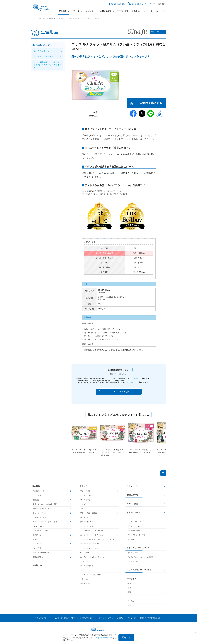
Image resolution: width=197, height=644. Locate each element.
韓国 (129, 592)
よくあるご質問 (133, 561)
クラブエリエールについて (138, 548)
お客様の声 (37, 565)
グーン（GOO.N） (87, 495)
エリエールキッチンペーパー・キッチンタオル (97, 539)
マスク (35, 539)
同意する (126, 637)
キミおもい (84, 579)
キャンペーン (91, 11)
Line (151, 114)
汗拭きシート (38, 544)
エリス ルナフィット (43, 51)
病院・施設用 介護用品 (41, 553)
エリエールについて (157, 11)
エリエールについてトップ (137, 526)
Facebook (133, 114)
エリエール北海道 (87, 566)
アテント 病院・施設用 (89, 513)
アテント (84, 509)
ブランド (83, 486)
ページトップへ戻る (163, 473)
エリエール (41, 7)
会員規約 (120, 618)
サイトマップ (131, 618)
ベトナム (131, 601)
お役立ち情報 (133, 495)
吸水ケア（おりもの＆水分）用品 (45, 504)
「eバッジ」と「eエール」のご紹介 (141, 557)
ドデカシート (85, 570)
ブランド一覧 (85, 491)
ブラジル (131, 605)
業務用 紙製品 (38, 557)
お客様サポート (138, 11)
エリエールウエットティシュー (92, 548)
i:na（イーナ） (86, 553)
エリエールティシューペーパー (92, 531)
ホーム (33, 18)
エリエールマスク (87, 526)
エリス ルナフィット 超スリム (47, 56)
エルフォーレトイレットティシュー (93, 557)
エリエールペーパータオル (90, 544)
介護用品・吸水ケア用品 (42, 509)
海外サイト (132, 579)
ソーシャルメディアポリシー (84, 618)
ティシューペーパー (40, 513)
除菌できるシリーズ (88, 522)
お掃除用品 (37, 535)
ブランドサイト (157, 32)
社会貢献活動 (132, 539)
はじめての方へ (133, 553)
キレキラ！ (84, 517)
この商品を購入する (150, 103)
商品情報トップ (39, 491)
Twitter (142, 114)
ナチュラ (84, 504)
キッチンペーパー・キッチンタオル (46, 522)
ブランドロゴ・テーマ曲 (136, 535)
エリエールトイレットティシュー (92, 535)
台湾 (129, 588)
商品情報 (41, 18)
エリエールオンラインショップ (140, 570)
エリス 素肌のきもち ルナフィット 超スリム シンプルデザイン (47, 65)
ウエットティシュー (40, 531)
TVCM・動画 (123, 11)
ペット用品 (37, 548)
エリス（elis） (86, 500)
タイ (129, 597)
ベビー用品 (37, 495)
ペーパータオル (39, 526)
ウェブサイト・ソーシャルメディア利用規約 (53, 618)
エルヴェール (85, 561)
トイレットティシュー (41, 517)
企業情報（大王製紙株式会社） (151, 618)
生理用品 (50, 18)
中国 (129, 583)
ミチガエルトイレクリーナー (91, 575)
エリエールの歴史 (134, 531)
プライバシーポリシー (107, 618)
